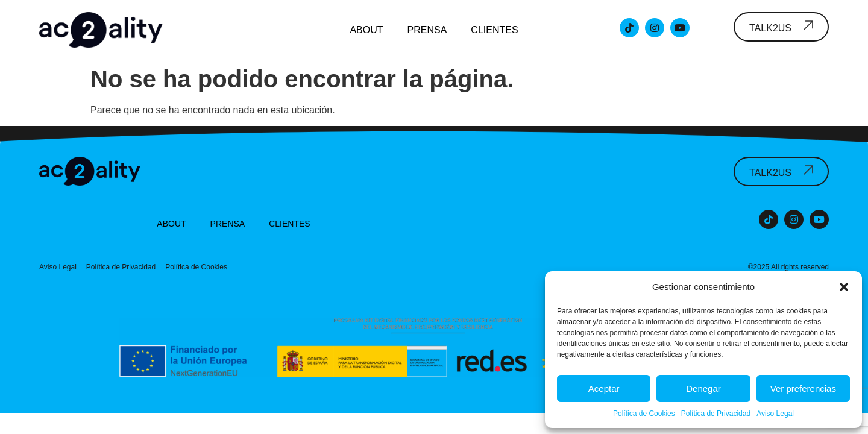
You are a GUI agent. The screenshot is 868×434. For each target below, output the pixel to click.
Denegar (703, 388)
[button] (844, 287)
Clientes (494, 30)
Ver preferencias (803, 388)
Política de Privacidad (716, 414)
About (366, 30)
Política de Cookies (644, 414)
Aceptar (604, 388)
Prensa (427, 30)
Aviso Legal (775, 414)
